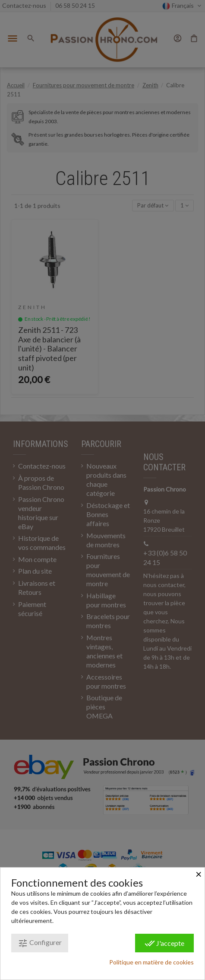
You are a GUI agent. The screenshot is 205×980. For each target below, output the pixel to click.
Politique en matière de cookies (151, 962)
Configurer (40, 943)
